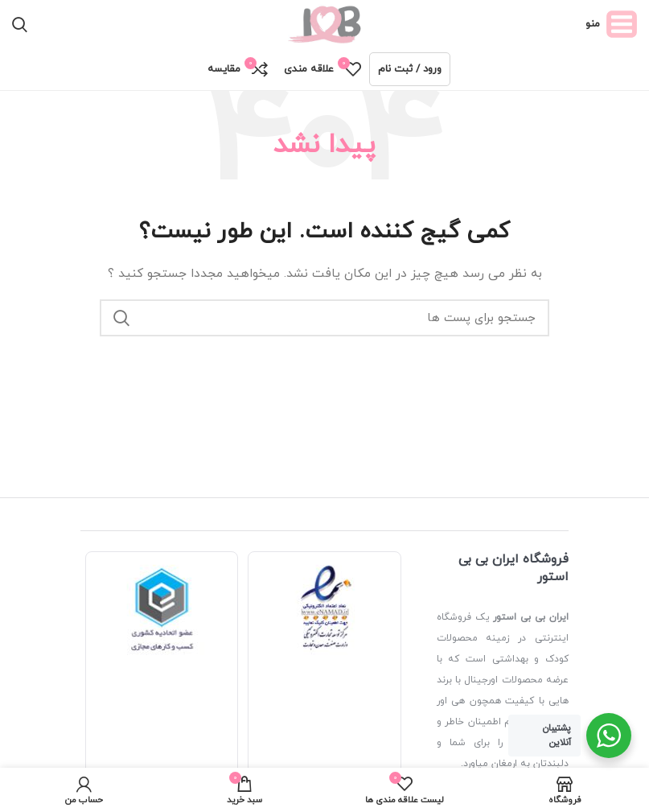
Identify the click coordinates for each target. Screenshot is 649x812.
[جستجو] (20, 24)
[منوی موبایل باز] (611, 24)
